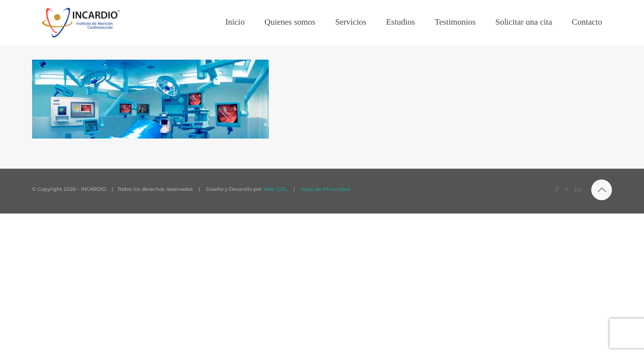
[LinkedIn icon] (578, 189)
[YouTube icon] (567, 189)
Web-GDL (275, 189)
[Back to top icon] (602, 190)
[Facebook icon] (557, 189)
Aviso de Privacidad (324, 189)
